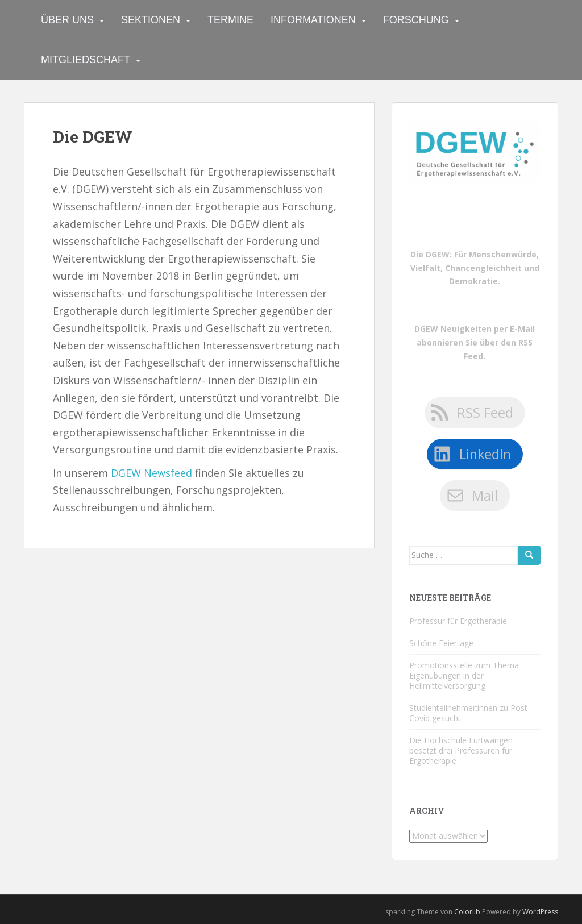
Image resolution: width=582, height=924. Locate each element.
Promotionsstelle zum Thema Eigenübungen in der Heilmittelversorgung (464, 675)
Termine (230, 20)
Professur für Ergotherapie (458, 621)
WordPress (540, 912)
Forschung (416, 20)
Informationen (313, 20)
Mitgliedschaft (86, 60)
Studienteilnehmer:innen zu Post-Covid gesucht (470, 713)
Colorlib (467, 912)
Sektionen (151, 20)
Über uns (67, 20)
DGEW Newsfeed (151, 473)
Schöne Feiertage (441, 643)
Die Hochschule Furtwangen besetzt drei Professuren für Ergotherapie (461, 750)
